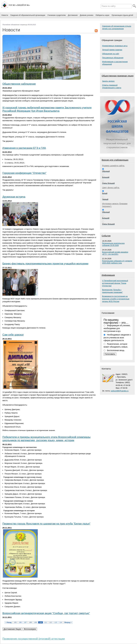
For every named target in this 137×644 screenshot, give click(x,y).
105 (15, 622)
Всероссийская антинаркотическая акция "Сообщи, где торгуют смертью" (46, 613)
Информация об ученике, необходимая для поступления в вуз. (117, 328)
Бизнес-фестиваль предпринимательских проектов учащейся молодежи (45, 264)
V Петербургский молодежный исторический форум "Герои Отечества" (115, 283)
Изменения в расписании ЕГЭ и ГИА (24, 148)
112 (51, 622)
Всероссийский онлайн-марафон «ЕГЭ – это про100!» (115, 253)
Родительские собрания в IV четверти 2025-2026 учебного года (117, 262)
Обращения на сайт (111, 54)
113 (56, 622)
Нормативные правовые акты (115, 46)
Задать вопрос (108, 81)
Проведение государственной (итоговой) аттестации (34, 639)
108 (30, 622)
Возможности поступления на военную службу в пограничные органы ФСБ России (116, 299)
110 (40, 622)
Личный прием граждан (112, 50)
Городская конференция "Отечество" (24, 173)
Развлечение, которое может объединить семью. (116, 345)
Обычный (106, 171)
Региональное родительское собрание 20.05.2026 (113, 244)
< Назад (9, 622)
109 (35, 622)
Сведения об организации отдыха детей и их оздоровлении (117, 27)
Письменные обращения (113, 58)
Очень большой (108, 183)
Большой (106, 177)
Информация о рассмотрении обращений (115, 63)
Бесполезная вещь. (116, 350)
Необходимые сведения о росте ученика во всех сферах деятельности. (117, 338)
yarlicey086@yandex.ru (120, 391)
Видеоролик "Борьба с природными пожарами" (112, 291)
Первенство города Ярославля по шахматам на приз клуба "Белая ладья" (46, 524)
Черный (105, 199)
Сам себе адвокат (13, 335)
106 (20, 622)
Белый (105, 193)
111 (46, 622)
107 (25, 622)
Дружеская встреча (14, 197)
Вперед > (68, 622)
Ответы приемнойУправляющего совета (112, 86)
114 (61, 622)
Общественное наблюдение (19, 84)
